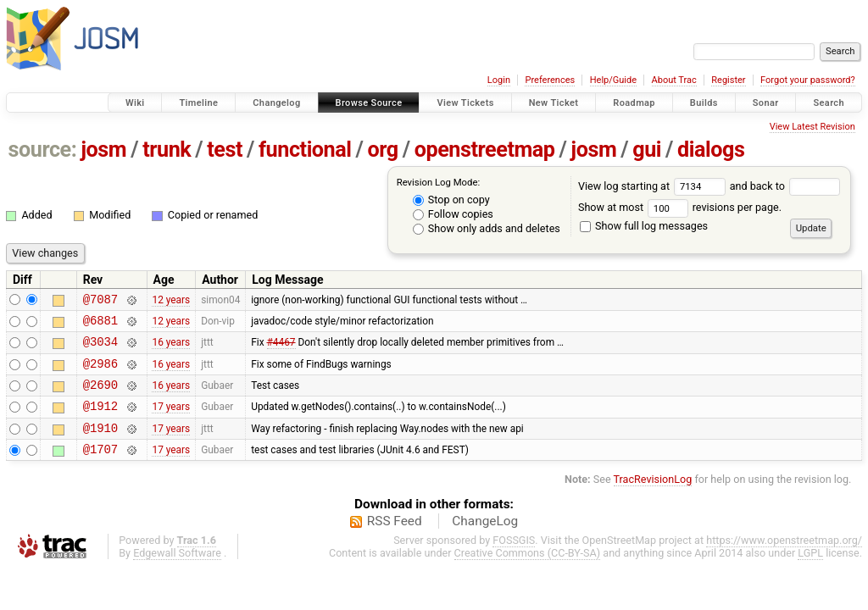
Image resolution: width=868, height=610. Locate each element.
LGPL (810, 573)
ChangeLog (485, 541)
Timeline (198, 103)
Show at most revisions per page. (680, 207)
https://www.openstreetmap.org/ (784, 560)
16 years (171, 349)
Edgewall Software (177, 573)
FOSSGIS (514, 560)
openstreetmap (485, 150)
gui (647, 150)
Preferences (550, 80)
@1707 (100, 469)
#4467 (281, 349)
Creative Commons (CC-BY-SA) (528, 573)
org (383, 150)
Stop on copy (451, 200)
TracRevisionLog (653, 499)
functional (305, 150)
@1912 (100, 421)
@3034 (100, 349)
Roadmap (634, 103)
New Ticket (554, 103)
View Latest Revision (812, 127)
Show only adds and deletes (487, 228)
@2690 (100, 397)
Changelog (276, 103)
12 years (171, 301)
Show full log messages (644, 226)
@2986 (100, 373)
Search (829, 103)
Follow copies (453, 214)
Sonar (766, 103)
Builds (704, 103)
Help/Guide (613, 80)
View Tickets (465, 103)
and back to (785, 186)
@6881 (100, 325)
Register (728, 80)
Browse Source (369, 103)
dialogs (711, 150)
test (225, 150)
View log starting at (654, 186)
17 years (171, 421)
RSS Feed (395, 541)
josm (103, 150)
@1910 (100, 445)
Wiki (135, 103)
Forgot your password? (808, 80)
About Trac (674, 80)
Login (499, 80)
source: (43, 150)
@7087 (100, 301)
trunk (167, 150)
